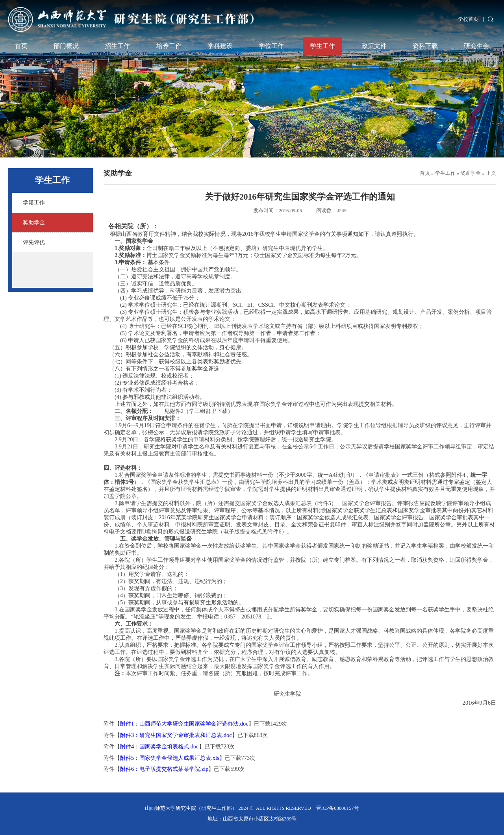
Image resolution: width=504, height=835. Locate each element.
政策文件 (374, 46)
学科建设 (220, 46)
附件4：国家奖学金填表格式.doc (159, 746)
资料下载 (425, 46)
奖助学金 (471, 173)
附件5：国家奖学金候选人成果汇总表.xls (170, 758)
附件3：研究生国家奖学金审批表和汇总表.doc (176, 735)
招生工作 (117, 46)
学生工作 (322, 46)
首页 (21, 46)
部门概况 (66, 46)
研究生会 (476, 46)
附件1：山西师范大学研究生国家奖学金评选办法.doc (184, 724)
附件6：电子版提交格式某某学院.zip (164, 769)
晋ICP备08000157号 (338, 808)
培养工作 (169, 46)
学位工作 (271, 46)
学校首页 (468, 19)
